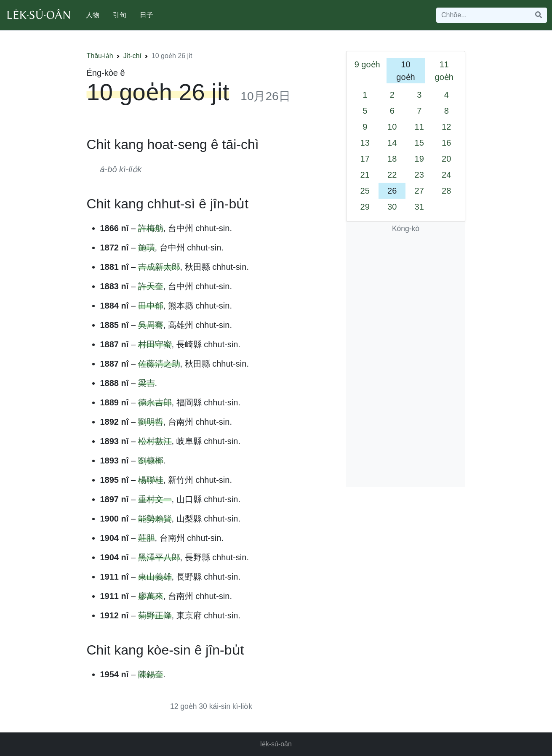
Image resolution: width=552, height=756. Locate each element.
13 (365, 143)
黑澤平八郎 (159, 557)
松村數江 (155, 441)
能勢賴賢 (155, 519)
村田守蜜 (155, 344)
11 (419, 127)
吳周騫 (151, 325)
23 (419, 175)
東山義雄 (155, 577)
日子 (147, 15)
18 (392, 159)
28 (446, 191)
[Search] (483, 15)
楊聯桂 (151, 480)
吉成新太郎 (159, 267)
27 (419, 191)
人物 (93, 15)
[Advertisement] (406, 361)
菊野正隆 (155, 615)
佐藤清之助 (159, 364)
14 (392, 143)
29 (365, 207)
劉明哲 (151, 422)
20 (446, 159)
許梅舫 (151, 228)
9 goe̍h (367, 64)
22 (392, 175)
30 (392, 207)
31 (419, 207)
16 (446, 143)
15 (419, 143)
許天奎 (151, 286)
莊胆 (147, 538)
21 (365, 175)
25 (365, 191)
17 (365, 159)
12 (446, 127)
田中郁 (151, 306)
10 (392, 127)
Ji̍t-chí (132, 56)
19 (419, 159)
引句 (120, 15)
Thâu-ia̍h (100, 56)
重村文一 (155, 499)
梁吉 (147, 383)
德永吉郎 (155, 402)
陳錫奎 (151, 674)
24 (446, 175)
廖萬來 (151, 596)
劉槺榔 (151, 461)
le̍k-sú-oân (276, 744)
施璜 (147, 248)
